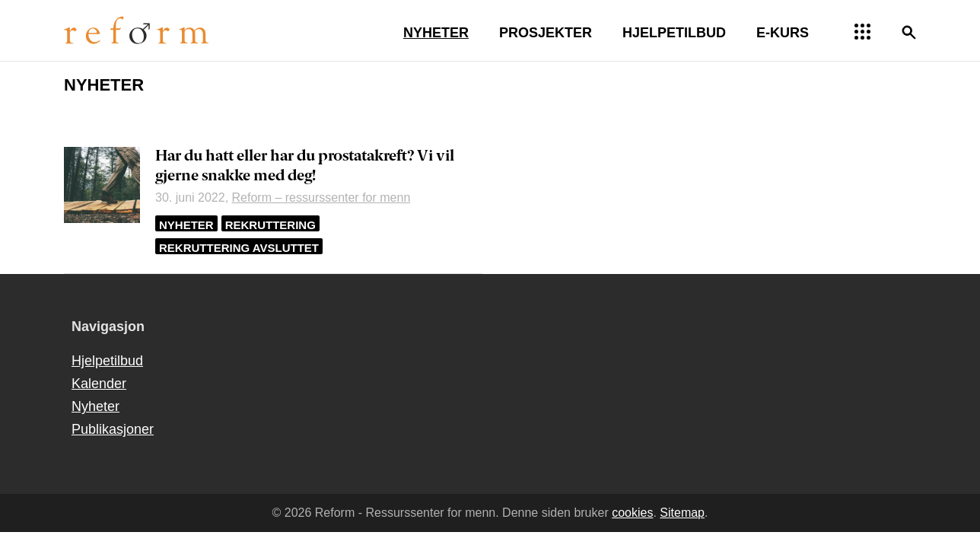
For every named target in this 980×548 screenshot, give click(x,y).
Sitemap (682, 513)
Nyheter (186, 225)
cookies (632, 513)
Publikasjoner (113, 429)
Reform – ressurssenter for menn (321, 198)
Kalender (99, 384)
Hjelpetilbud (107, 361)
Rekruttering (270, 225)
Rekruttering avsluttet (239, 248)
